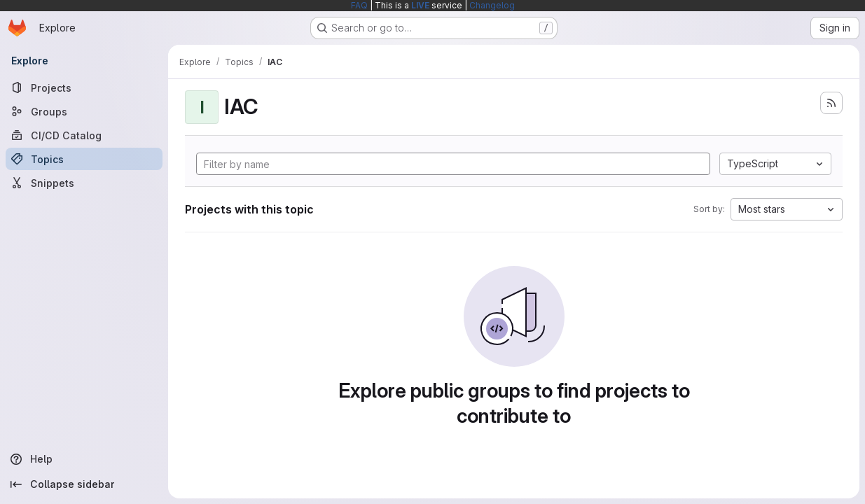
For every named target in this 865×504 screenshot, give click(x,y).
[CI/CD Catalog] (84, 135)
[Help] (84, 459)
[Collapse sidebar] (84, 484)
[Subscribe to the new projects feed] (831, 103)
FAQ (359, 5)
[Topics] (84, 159)
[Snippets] (84, 183)
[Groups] (84, 111)
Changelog (492, 5)
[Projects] (84, 87)
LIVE (420, 5)
